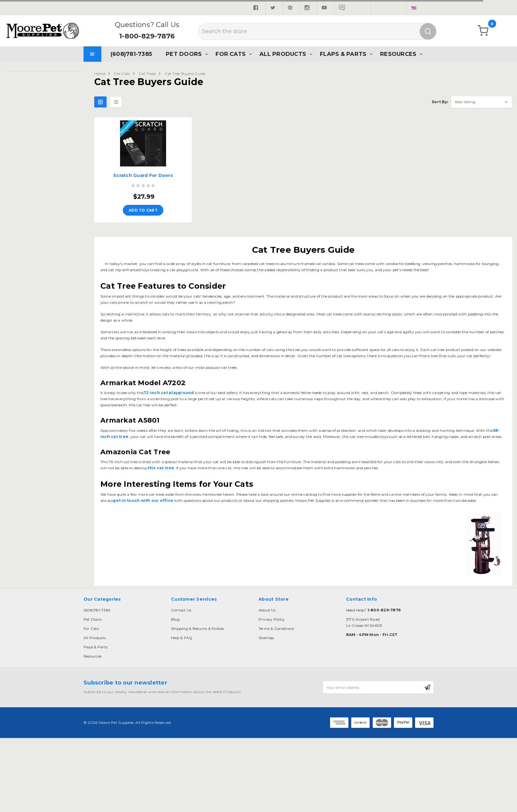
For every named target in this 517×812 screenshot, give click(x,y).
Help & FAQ (182, 638)
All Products (283, 54)
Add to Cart (143, 210)
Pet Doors (184, 54)
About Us (267, 610)
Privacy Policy (272, 619)
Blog (175, 619)
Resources (398, 54)
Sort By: (440, 102)
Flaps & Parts (343, 54)
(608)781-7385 (131, 54)
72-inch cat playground (169, 393)
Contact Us (181, 610)
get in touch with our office (143, 500)
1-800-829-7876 (147, 36)
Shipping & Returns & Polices (198, 629)
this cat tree (161, 468)
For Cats (231, 54)
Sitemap (266, 638)
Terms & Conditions (276, 629)
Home (100, 74)
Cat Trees (147, 74)
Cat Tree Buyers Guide (185, 74)
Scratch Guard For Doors (143, 175)
